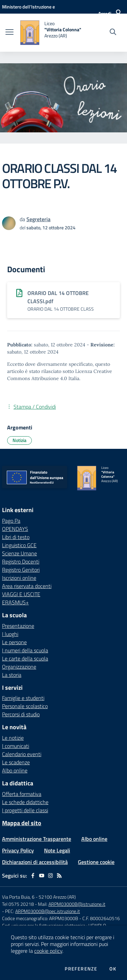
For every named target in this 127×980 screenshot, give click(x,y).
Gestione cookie (96, 862)
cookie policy (48, 951)
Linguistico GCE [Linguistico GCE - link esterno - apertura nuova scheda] (19, 545)
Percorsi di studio (21, 714)
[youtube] (42, 876)
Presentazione (18, 626)
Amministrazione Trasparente (37, 839)
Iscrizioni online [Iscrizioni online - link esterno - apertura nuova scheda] (19, 578)
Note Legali (57, 850)
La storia (12, 675)
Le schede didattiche (25, 802)
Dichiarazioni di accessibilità (35, 862)
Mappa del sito (22, 823)
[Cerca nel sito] (113, 33)
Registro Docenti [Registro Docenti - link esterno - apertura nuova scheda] (21, 561)
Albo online (15, 770)
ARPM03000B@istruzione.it (77, 904)
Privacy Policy (18, 850)
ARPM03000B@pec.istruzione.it (48, 911)
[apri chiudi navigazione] (9, 33)
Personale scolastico (25, 706)
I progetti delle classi (25, 810)
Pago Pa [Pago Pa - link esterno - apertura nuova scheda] (11, 521)
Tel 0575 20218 (18, 904)
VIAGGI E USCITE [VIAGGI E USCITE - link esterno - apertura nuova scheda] (21, 594)
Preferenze (81, 969)
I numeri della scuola (25, 650)
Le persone (14, 642)
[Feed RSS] (59, 876)
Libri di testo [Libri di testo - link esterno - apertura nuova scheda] (16, 537)
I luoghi (10, 634)
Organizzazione (19, 667)
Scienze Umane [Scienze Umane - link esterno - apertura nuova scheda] (19, 553)
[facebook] (33, 876)
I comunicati (16, 746)
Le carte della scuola (25, 658)
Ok (113, 969)
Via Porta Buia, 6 (18, 897)
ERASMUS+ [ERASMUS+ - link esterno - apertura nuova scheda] (15, 602)
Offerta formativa (22, 794)
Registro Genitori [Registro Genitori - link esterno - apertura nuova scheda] (21, 570)
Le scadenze (16, 762)
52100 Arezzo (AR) (57, 897)
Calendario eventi (22, 754)
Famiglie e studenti (23, 698)
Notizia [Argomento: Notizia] (19, 440)
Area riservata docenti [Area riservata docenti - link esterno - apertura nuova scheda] (27, 586)
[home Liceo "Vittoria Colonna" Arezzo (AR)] (51, 33)
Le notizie (13, 738)
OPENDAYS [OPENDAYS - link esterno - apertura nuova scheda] (15, 529)
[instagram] (50, 876)
